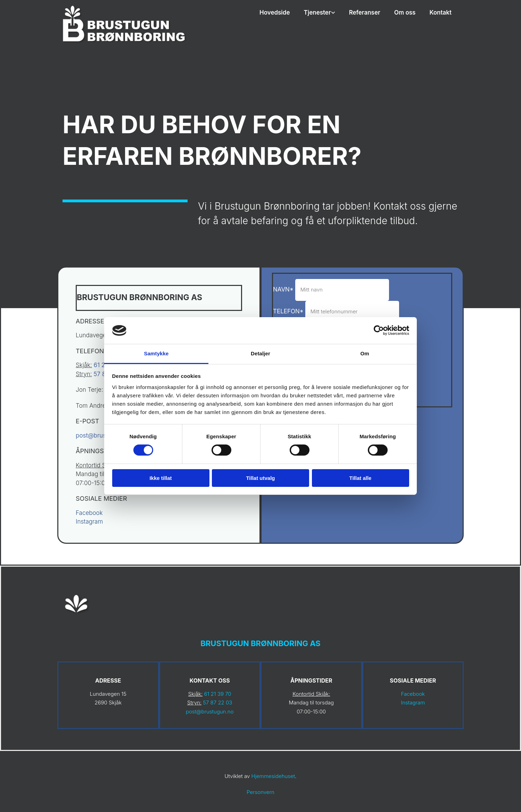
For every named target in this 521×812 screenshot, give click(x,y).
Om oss (405, 12)
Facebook (89, 513)
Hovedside (275, 12)
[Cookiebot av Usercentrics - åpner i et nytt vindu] (379, 330)
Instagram (89, 522)
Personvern (260, 792)
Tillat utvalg (260, 478)
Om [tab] (365, 353)
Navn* (283, 289)
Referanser (365, 12)
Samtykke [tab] (156, 353)
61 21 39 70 (217, 694)
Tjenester (317, 12)
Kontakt (440, 12)
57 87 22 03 (217, 703)
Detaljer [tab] (260, 353)
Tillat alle (361, 478)
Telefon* (288, 311)
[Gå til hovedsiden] (125, 45)
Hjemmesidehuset (273, 776)
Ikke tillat (160, 478)
